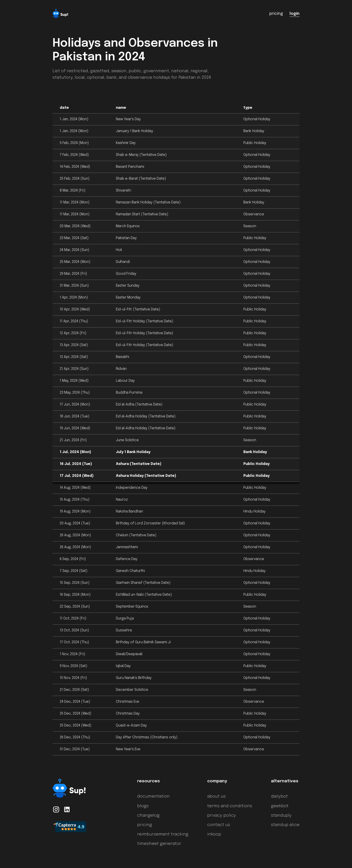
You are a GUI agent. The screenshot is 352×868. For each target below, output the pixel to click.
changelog (148, 816)
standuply (281, 816)
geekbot (280, 806)
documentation (153, 796)
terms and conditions (230, 806)
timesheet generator (159, 844)
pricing (145, 825)
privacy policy (222, 816)
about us (216, 796)
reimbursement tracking (163, 834)
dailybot (279, 796)
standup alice (285, 825)
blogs (143, 806)
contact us (219, 825)
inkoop (214, 834)
